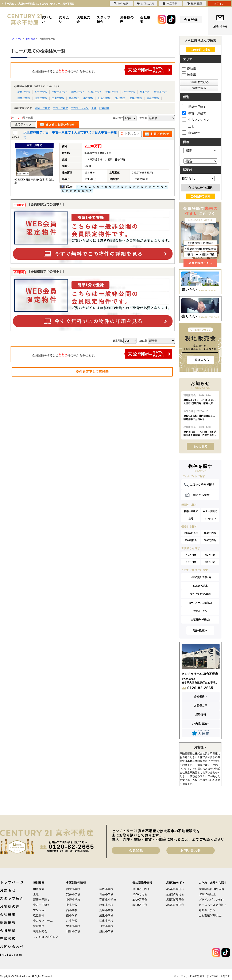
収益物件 (104, 108)
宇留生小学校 (59, 92)
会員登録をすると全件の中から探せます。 (102, 70)
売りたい (64, 19)
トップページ (12, 882)
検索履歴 (195, 4)
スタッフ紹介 (104, 19)
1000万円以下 (191, 533)
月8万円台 (191, 562)
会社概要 (145, 19)
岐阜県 (189, 75)
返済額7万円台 (175, 894)
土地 (94, 108)
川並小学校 (41, 98)
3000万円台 (210, 540)
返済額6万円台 (175, 889)
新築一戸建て (42, 108)
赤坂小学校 (24, 92)
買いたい (47, 19)
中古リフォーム (43, 921)
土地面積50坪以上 (200, 620)
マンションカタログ (46, 937)
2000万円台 (191, 540)
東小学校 (74, 98)
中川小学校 (58, 98)
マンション (210, 519)
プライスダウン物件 (200, 594)
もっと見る (200, 446)
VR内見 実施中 (201, 724)
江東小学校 (95, 92)
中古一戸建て (61, 108)
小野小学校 (129, 92)
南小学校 (88, 98)
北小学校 (120, 98)
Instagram (11, 955)
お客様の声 (127, 19)
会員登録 (191, 20)
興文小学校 (78, 92)
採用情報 (201, 715)
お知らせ (8, 890)
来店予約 (170, 4)
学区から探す (201, 495)
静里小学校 (24, 98)
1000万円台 (210, 533)
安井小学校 (41, 92)
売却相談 (8, 938)
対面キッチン (200, 611)
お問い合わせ (220, 26)
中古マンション (80, 108)
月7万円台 (210, 555)
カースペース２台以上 (200, 603)
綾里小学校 (161, 92)
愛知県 (189, 69)
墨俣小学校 (136, 98)
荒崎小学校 (112, 92)
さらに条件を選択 (200, 188)
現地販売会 (84, 19)
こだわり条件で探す (202, 485)
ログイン (219, 4)
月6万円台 (191, 555)
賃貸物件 (39, 926)
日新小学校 (104, 98)
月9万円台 (210, 562)
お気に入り (146, 4)
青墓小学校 (153, 98)
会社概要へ (201, 696)
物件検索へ (200, 630)
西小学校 (145, 92)
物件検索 (39, 889)
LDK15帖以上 (200, 586)
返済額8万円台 (175, 900)
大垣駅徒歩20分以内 (200, 577)
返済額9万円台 (175, 905)
